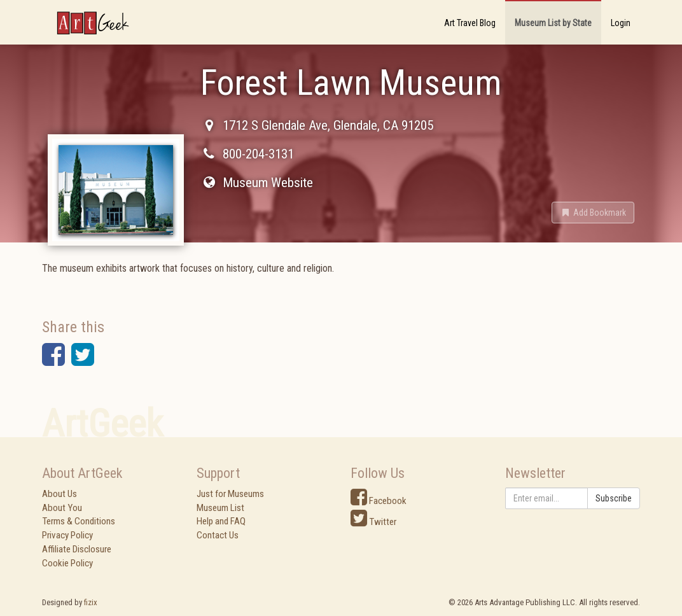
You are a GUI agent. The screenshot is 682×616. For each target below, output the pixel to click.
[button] (593, 213)
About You (62, 508)
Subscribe (614, 498)
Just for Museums (230, 494)
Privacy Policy (67, 535)
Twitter (373, 522)
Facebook (379, 501)
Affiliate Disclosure (77, 549)
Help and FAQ (221, 521)
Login (621, 23)
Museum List (220, 508)
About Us (59, 494)
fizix (91, 602)
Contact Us (218, 535)
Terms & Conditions (79, 521)
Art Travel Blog (470, 23)
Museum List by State (553, 23)
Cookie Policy (67, 563)
